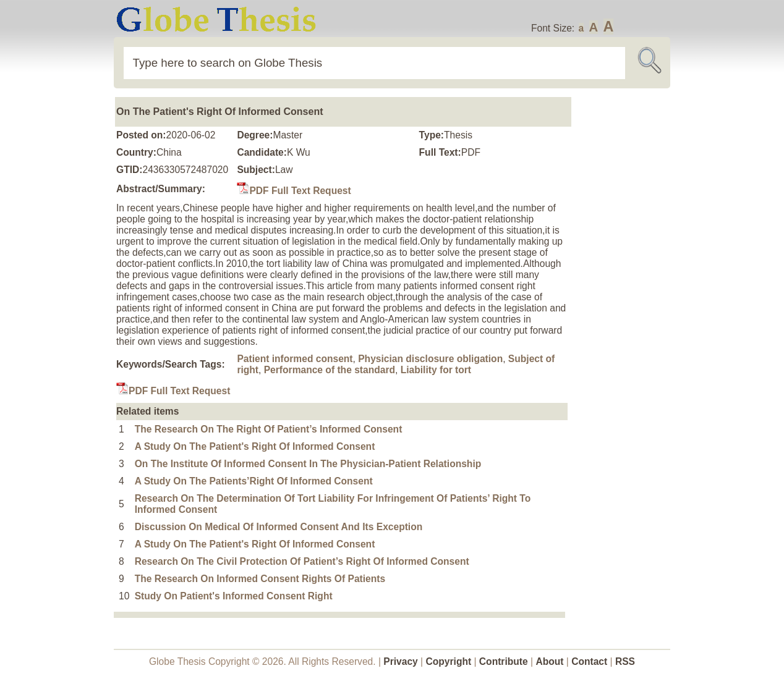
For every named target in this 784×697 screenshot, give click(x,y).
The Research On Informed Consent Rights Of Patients (260, 579)
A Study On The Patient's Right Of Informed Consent (255, 446)
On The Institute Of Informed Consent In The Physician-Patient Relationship (308, 464)
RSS (625, 661)
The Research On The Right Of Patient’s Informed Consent (269, 429)
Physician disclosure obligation (430, 359)
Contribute (504, 661)
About (549, 661)
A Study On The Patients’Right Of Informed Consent (254, 481)
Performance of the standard (330, 370)
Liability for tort (436, 370)
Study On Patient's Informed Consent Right (234, 596)
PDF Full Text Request (294, 191)
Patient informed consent (295, 359)
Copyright (449, 661)
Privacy (401, 661)
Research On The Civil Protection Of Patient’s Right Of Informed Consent (302, 561)
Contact (590, 661)
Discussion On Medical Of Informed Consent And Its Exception (279, 527)
